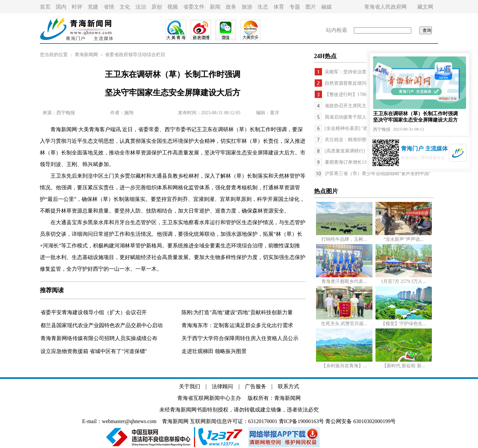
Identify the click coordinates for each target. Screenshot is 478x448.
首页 (45, 7)
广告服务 (256, 386)
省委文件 (194, 7)
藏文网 (425, 7)
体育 (279, 7)
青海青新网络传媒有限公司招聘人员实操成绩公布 (99, 338)
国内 (61, 7)
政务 (231, 7)
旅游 (247, 7)
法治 (141, 7)
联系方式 (288, 386)
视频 (173, 7)
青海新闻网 (86, 55)
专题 (295, 7)
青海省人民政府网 (385, 7)
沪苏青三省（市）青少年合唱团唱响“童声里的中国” (378, 174)
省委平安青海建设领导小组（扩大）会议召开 (94, 312)
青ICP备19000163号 (302, 421)
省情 (109, 7)
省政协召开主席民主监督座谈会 (357, 106)
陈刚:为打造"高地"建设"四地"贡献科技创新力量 (237, 312)
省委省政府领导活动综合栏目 (135, 55)
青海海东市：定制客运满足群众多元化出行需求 (237, 325)
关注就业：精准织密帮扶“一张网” (359, 140)
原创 (157, 7)
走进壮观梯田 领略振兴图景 (214, 351)
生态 (263, 7)
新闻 (215, 7)
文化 (125, 7)
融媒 (327, 7)
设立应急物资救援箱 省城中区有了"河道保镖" (94, 351)
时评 (77, 7)
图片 (311, 7)
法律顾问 (222, 386)
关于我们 (190, 386)
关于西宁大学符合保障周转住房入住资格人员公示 (240, 338)
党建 (93, 7)
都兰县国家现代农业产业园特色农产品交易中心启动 (102, 325)
